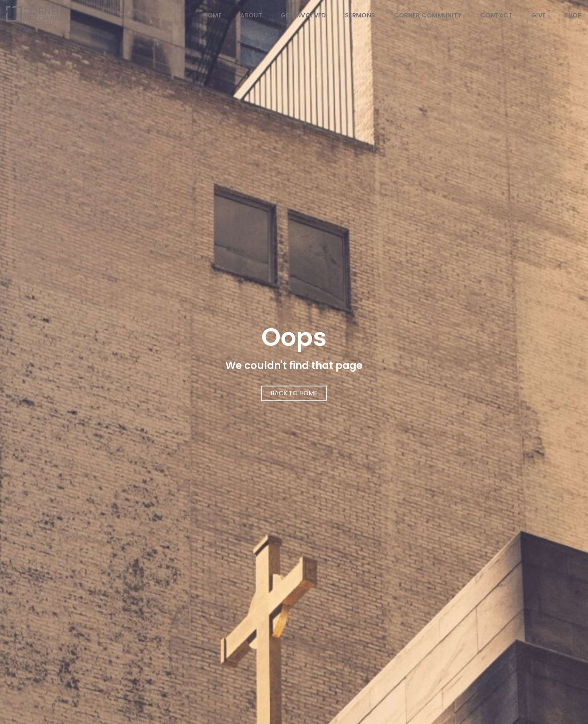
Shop (573, 16)
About (251, 16)
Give (539, 16)
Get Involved (303, 16)
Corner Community (428, 16)
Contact (496, 16)
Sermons (360, 16)
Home (212, 16)
